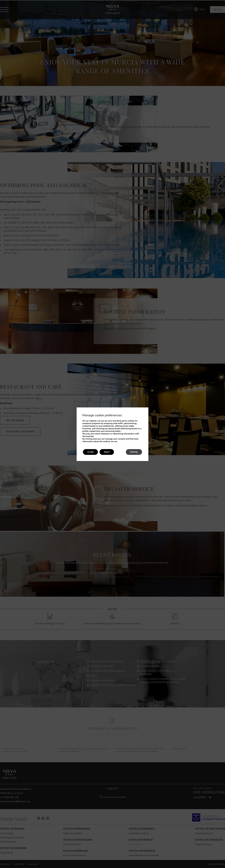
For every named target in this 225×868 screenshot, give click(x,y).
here (95, 439)
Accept (90, 452)
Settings (134, 452)
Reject (107, 452)
